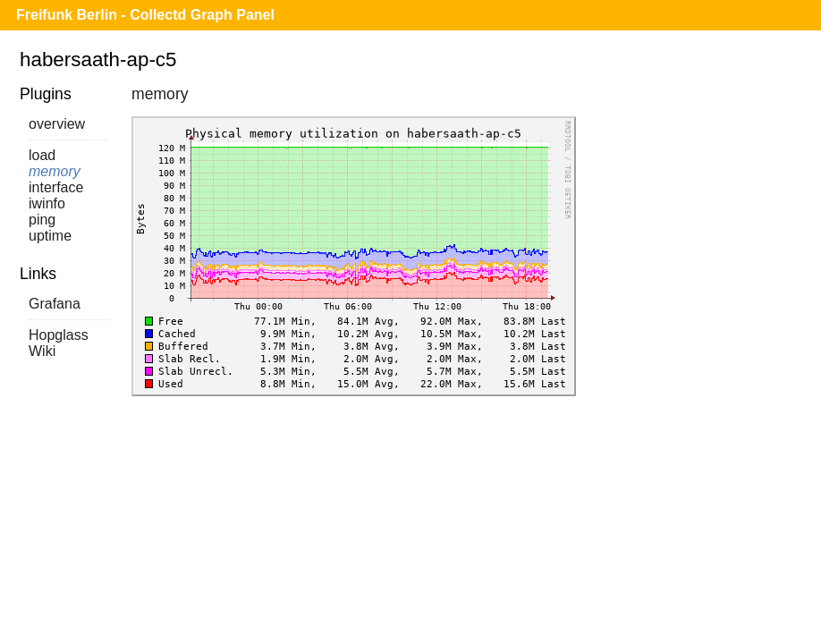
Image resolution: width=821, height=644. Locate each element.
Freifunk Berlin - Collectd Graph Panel (145, 15)
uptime (50, 236)
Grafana (55, 304)
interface (56, 187)
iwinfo (47, 203)
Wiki (42, 351)
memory (55, 171)
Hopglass (59, 335)
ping (42, 220)
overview (57, 124)
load (42, 155)
